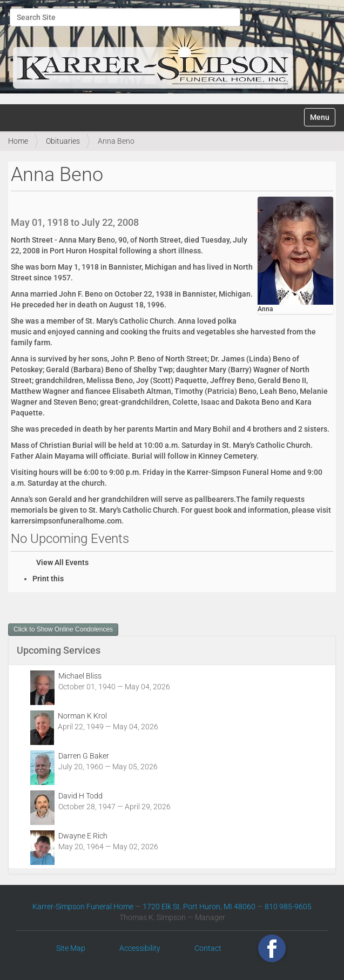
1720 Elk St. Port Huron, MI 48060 (199, 907)
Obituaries (63, 141)
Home (18, 141)
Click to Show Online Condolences (63, 629)
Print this (48, 579)
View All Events (62, 562)
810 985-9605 (288, 907)
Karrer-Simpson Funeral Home (83, 907)
